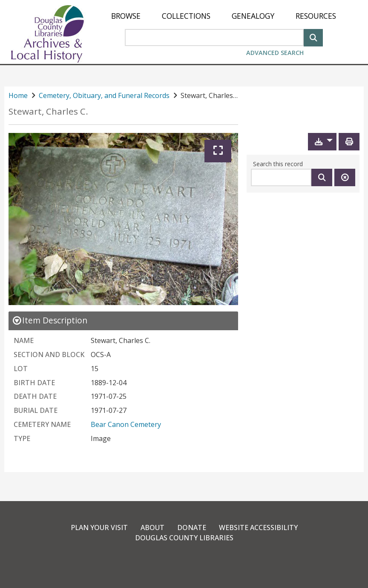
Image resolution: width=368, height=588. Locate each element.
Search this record (278, 164)
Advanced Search (275, 53)
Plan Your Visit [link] (99, 527)
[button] (322, 142)
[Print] (349, 142)
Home (18, 95)
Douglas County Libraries (184, 538)
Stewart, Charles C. (48, 111)
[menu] (224, 16)
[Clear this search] (345, 177)
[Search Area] (214, 37)
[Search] (313, 37)
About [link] (152, 527)
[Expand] (218, 151)
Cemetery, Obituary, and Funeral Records (104, 95)
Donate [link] (192, 527)
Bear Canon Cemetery (126, 424)
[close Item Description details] (50, 320)
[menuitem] (126, 16)
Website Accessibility (258, 527)
